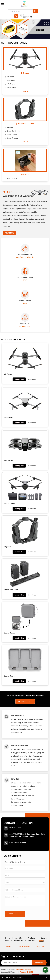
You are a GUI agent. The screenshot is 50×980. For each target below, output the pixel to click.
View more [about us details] (10, 233)
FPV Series (10, 84)
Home (8, 938)
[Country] (25, 883)
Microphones (11, 178)
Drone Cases (11, 135)
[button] (18, 843)
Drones (26, 73)
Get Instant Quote (25, 701)
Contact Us (18, 941)
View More (32, 379)
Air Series (10, 77)
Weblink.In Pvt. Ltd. (26, 972)
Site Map (32, 941)
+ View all (25, 91)
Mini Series (10, 80)
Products (31, 938)
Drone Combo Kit (13, 131)
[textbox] (21, 11)
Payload (9, 128)
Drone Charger (12, 138)
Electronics (26, 174)
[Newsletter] (16, 963)
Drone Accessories (26, 124)
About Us (19, 938)
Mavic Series (11, 88)
